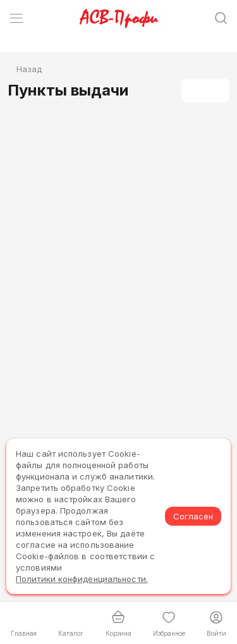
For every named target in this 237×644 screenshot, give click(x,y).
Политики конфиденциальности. (82, 579)
